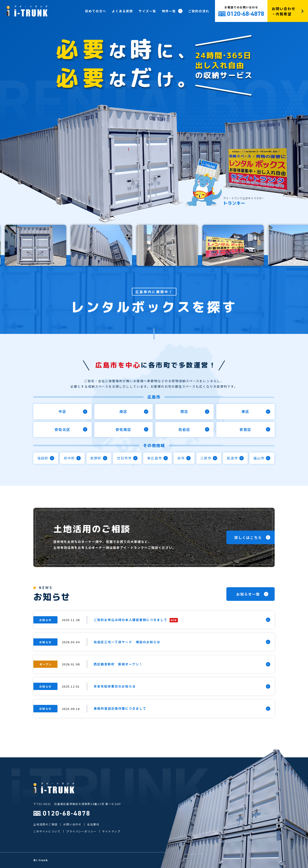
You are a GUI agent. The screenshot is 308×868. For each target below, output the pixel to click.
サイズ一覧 (147, 11)
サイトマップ (111, 831)
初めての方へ (96, 11)
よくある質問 (122, 11)
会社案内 (93, 824)
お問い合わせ (72, 824)
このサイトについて (47, 831)
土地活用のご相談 (45, 824)
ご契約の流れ (199, 11)
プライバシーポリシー (81, 831)
